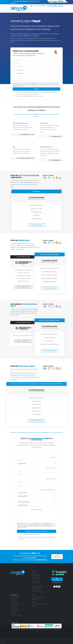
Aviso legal (39, 630)
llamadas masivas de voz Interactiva (23, 311)
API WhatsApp (30, 377)
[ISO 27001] (16, 626)
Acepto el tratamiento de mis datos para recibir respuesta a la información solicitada (37, 538)
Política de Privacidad (32, 92)
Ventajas (34, 602)
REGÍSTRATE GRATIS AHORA (57, 557)
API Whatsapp (15, 602)
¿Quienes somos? (36, 599)
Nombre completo (51, 468)
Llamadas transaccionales (38, 587)
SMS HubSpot (15, 606)
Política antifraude (56, 630)
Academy (34, 597)
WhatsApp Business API (46, 147)
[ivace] (57, 626)
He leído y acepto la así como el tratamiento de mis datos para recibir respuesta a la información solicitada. (37, 93)
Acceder (60, 6)
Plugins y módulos (16, 604)
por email (23, 265)
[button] (32, 6)
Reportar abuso (37, 632)
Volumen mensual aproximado (48, 490)
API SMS (28, 184)
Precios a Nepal (27, 134)
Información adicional (36, 510)
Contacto (34, 595)
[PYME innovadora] (24, 626)
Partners (34, 608)
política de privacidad (18, 86)
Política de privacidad (31, 630)
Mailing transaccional (26, 247)
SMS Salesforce (15, 608)
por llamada (23, 330)
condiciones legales (27, 96)
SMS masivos (35, 571)
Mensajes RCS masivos (38, 591)
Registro (36, 89)
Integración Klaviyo (16, 610)
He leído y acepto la (29, 534)
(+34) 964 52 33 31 (41, 6)
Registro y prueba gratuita (23, 287)
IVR (14, 147)
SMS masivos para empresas (20, 123)
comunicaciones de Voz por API (22, 313)
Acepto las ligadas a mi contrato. (30, 96)
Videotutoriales (41, 597)
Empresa (53, 457)
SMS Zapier (14, 613)
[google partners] (32, 626)
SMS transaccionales (37, 575)
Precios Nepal (25, 158)
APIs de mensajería (16, 597)
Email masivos (35, 580)
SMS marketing (28, 182)
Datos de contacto (51, 479)
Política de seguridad (46, 630)
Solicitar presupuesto (36, 225)
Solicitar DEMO (52, 6)
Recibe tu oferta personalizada (36, 199)
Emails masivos (44, 123)
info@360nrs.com (57, 579)
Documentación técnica (17, 615)
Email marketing (36, 578)
